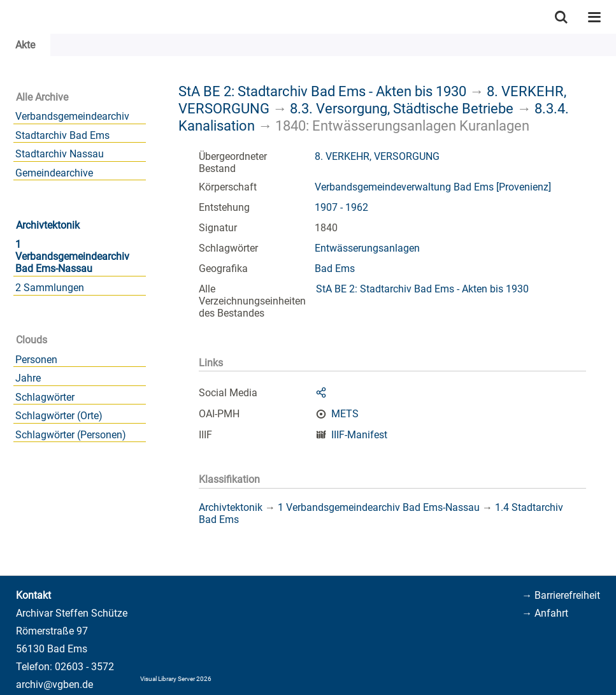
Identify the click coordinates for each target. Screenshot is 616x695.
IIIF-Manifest (359, 435)
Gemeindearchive (54, 173)
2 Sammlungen (50, 288)
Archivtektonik (48, 225)
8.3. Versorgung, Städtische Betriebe (402, 108)
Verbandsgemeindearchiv (72, 116)
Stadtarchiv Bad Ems (62, 135)
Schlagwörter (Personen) (71, 435)
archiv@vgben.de (54, 684)
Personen (36, 360)
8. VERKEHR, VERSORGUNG (377, 156)
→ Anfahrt (545, 613)
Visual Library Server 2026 (176, 679)
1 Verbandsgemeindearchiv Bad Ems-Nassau (72, 256)
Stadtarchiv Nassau (60, 154)
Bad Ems (335, 269)
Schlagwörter (45, 397)
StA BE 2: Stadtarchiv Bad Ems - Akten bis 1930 (322, 91)
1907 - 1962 (341, 207)
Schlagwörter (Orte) (59, 416)
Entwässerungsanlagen (367, 248)
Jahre (28, 378)
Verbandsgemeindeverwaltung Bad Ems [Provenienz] (433, 187)
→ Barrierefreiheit (561, 595)
